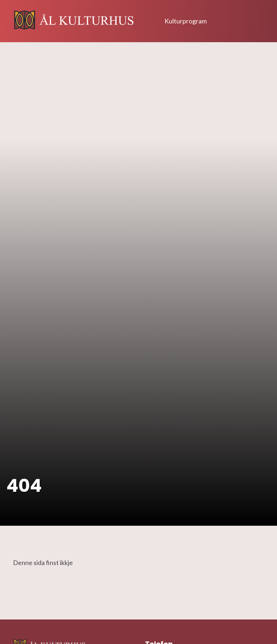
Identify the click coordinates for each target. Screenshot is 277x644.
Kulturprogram (186, 21)
